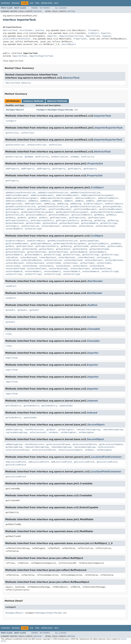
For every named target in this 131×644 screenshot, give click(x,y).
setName (74, 157)
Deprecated (47, 3)
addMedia (33, 201)
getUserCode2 (115, 246)
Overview (5, 3)
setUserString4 (33, 229)
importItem (12, 382)
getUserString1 (72, 255)
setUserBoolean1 (94, 260)
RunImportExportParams (61, 110)
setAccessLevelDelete (44, 450)
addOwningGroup (14, 430)
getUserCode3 (13, 249)
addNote (68, 201)
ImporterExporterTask (71, 36)
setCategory (12, 226)
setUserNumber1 (33, 271)
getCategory (12, 212)
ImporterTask (93, 36)
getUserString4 (109, 223)
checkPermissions (34, 430)
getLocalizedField (84, 462)
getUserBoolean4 (15, 223)
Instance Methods (33, 101)
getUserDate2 (63, 249)
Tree (37, 3)
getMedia (99, 215)
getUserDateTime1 (15, 252)
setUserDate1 (46, 266)
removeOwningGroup (113, 430)
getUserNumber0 (79, 252)
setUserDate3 (80, 266)
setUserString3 (52, 274)
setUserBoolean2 (114, 260)
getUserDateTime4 (69, 223)
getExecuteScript (15, 145)
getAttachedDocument (60, 209)
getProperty (59, 169)
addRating (49, 204)
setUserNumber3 (72, 271)
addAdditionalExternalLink (21, 193)
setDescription (59, 157)
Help (56, 3)
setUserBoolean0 (73, 260)
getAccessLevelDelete (85, 444)
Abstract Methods (57, 101)
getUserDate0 (30, 249)
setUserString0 (110, 271)
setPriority (88, 157)
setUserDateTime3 (80, 269)
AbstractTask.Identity (18, 83)
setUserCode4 (69, 226)
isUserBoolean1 (48, 257)
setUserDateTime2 (58, 269)
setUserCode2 (87, 263)
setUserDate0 (30, 266)
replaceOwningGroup (16, 432)
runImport (42, 110)
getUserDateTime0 (99, 249)
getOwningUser (66, 430)
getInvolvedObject (36, 215)
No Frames (45, 8)
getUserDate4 (50, 223)
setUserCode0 (54, 263)
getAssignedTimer (112, 207)
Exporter (106, 33)
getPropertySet (58, 218)
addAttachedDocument (17, 195)
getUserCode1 (98, 246)
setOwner (53, 432)
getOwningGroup (14, 447)
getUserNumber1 (98, 252)
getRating (86, 220)
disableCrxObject (93, 204)
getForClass (12, 133)
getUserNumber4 (89, 223)
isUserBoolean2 (67, 257)
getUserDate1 (46, 249)
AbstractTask (10, 30)
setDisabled (12, 260)
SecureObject (69, 44)
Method (38, 11)
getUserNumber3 (33, 255)
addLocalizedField (16, 462)
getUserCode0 (81, 246)
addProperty (12, 169)
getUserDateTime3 (58, 252)
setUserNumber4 (14, 229)
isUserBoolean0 (28, 257)
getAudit (10, 310)
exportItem (12, 358)
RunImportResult (15, 110)
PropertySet (80, 39)
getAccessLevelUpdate (111, 444)
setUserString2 (33, 274)
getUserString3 (110, 255)
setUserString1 (14, 274)
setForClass (28, 133)
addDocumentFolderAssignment (97, 195)
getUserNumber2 (14, 255)
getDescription (14, 157)
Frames (35, 8)
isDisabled (12, 257)
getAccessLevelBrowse (58, 444)
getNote (22, 218)
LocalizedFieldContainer (17, 39)
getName (29, 157)
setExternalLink (30, 226)
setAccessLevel (38, 432)
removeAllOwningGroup (88, 430)
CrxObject (93, 33)
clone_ (9, 334)
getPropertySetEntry (17, 220)
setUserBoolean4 (50, 226)
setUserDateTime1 (37, 269)
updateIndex (66, 406)
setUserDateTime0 (15, 269)
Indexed (107, 36)
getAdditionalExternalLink (21, 207)
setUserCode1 (70, 263)
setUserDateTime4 (105, 226)
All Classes (61, 8)
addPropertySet (105, 201)
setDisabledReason (31, 260)
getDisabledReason (41, 244)
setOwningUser (69, 432)
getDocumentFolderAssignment (37, 212)
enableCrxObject (114, 204)
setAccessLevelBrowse (18, 450)
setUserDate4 (86, 226)
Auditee (39, 30)
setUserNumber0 (14, 271)
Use (32, 3)
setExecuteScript (37, 145)
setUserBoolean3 (15, 263)
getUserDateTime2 (37, 252)
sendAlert (11, 286)
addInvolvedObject (85, 198)
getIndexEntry (13, 406)
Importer (52, 36)
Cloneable (93, 30)
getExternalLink (15, 215)
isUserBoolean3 (86, 257)
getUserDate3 (80, 249)
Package (16, 3)
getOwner (51, 430)
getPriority (42, 157)
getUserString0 (52, 255)
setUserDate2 (63, 266)
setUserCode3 (104, 263)
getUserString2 (91, 255)
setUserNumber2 (52, 271)
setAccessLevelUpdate (70, 450)
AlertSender (26, 30)
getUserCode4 (33, 223)
